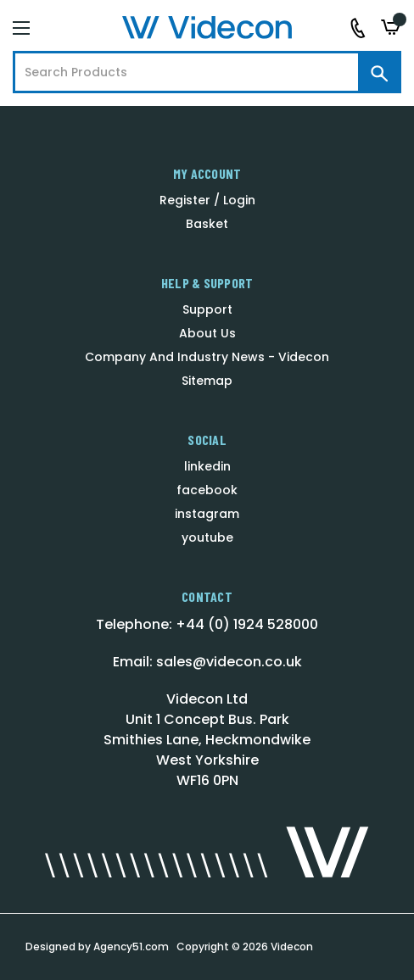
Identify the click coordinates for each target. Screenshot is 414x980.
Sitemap (207, 381)
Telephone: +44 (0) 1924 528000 (207, 624)
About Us (207, 333)
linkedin (207, 466)
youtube (207, 537)
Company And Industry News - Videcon (207, 357)
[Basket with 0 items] (391, 28)
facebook (207, 490)
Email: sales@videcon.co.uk (207, 662)
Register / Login (207, 200)
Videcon (292, 947)
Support (207, 309)
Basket (207, 224)
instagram (207, 514)
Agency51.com (131, 947)
